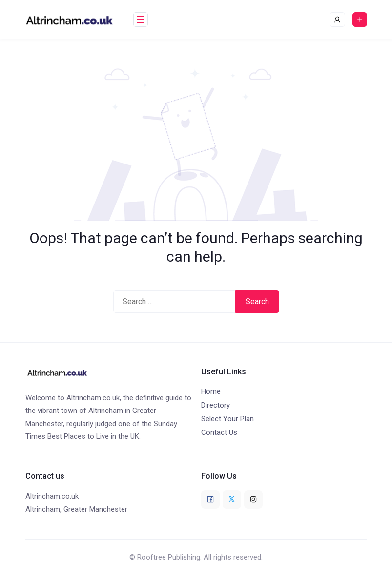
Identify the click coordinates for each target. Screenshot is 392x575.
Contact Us (219, 432)
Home (211, 391)
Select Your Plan (227, 419)
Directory (216, 405)
